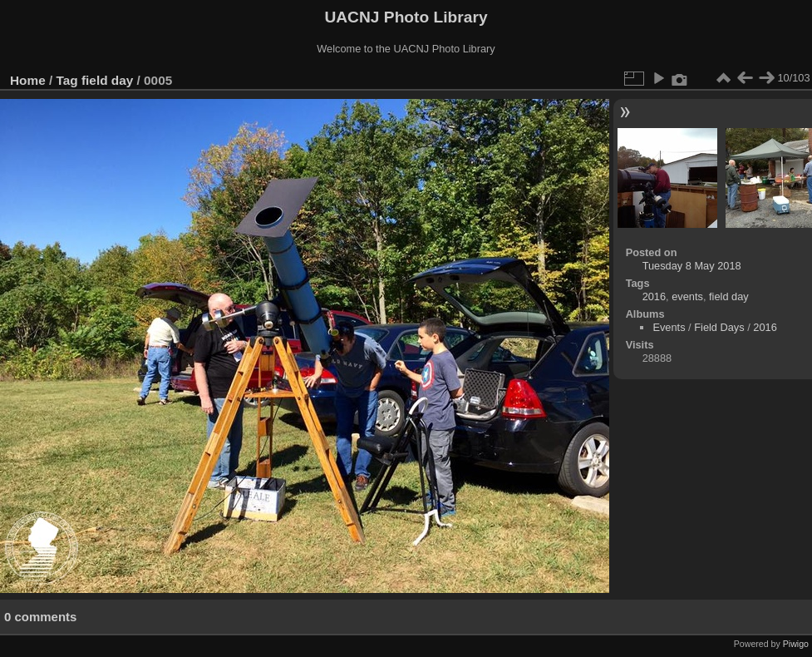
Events (669, 327)
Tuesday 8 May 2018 (692, 266)
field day (107, 80)
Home (28, 80)
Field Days (719, 327)
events (687, 296)
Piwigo (796, 644)
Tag (67, 80)
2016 (654, 296)
